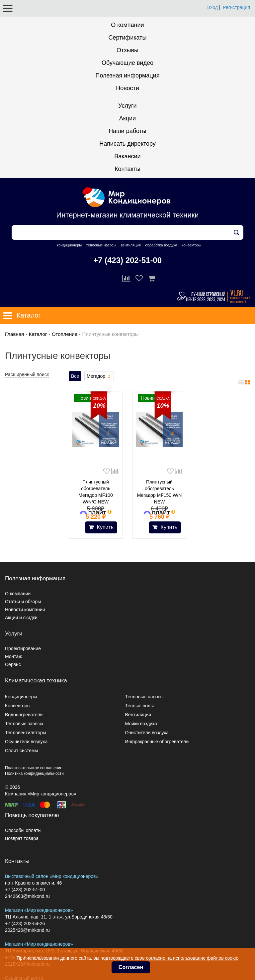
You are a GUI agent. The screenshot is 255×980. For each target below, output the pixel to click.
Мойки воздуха (141, 724)
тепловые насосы (101, 245)
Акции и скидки (21, 618)
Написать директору (127, 144)
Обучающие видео (127, 63)
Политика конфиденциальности (34, 773)
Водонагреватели (24, 715)
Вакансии (127, 156)
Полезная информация (128, 75)
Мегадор (99, 376)
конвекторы (191, 245)
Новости (127, 88)
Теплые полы (139, 706)
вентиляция (131, 245)
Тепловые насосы (144, 697)
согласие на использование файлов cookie (192, 958)
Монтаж (13, 656)
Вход (212, 7)
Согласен (131, 967)
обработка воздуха (161, 245)
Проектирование (23, 648)
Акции (127, 118)
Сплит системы (22, 751)
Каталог (38, 334)
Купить (101, 527)
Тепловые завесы (24, 724)
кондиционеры (69, 245)
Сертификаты (128, 38)
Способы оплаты (23, 830)
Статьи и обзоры (23, 602)
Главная (14, 334)
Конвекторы (18, 706)
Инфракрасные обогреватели (157, 742)
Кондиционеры (21, 697)
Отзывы (127, 50)
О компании (127, 25)
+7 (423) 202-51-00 (127, 260)
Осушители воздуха (26, 742)
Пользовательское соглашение (34, 768)
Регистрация (236, 7)
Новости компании (25, 610)
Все (75, 376)
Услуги (127, 106)
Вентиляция (138, 715)
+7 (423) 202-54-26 (25, 923)
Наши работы (127, 131)
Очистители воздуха (147, 733)
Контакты (127, 169)
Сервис (13, 664)
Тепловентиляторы (26, 733)
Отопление (65, 334)
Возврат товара (22, 838)
